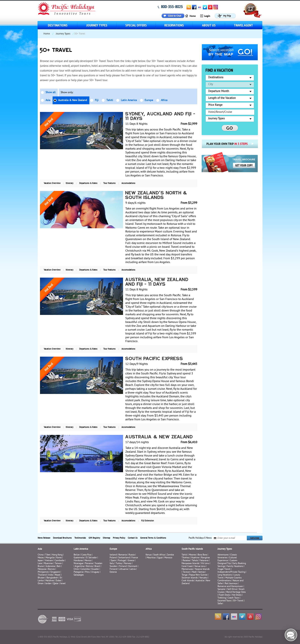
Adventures (223, 555)
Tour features (109, 183)
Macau (41, 558)
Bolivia (89, 566)
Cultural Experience (227, 559)
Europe (149, 100)
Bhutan (41, 578)
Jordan (48, 584)
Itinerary (69, 183)
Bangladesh (52, 578)
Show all (51, 93)
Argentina (80, 566)
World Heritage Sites (236, 592)
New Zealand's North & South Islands (156, 196)
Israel (63, 584)
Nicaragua (78, 564)
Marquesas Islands (190, 564)
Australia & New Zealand (73, 100)
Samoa (201, 572)
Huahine (195, 558)
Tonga (184, 575)
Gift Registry (94, 538)
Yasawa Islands (202, 569)
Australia (200, 581)
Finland (123, 566)
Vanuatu (203, 578)
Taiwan (58, 564)
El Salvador (91, 558)
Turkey (119, 564)
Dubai (58, 581)
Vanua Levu (200, 566)
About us (209, 25)
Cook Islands (188, 581)
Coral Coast (187, 566)
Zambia (170, 555)
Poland (113, 558)
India (51, 575)
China (41, 555)
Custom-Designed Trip (228, 562)
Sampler (222, 589)
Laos (40, 564)
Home (47, 34)
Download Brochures (62, 538)
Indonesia (50, 566)
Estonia (113, 572)
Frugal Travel (224, 569)
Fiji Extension (148, 521)
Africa (164, 100)
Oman (41, 584)
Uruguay (95, 572)
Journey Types (97, 25)
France (135, 558)
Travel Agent (243, 25)
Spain (113, 561)
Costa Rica (86, 555)
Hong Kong (57, 555)
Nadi (194, 572)
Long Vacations (225, 575)
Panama (89, 564)
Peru (87, 572)
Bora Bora (202, 555)
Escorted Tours (224, 601)
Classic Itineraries (227, 556)
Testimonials (80, 538)
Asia (48, 100)
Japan (40, 561)
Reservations (174, 25)
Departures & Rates (88, 183)
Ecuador (95, 569)
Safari (220, 604)
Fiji (97, 100)
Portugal (122, 561)
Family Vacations (235, 566)
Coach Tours (233, 598)
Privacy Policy (119, 538)
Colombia (85, 569)
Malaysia (42, 569)
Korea (59, 558)
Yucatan (99, 564)
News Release (44, 538)
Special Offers (136, 25)
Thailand (42, 575)
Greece (131, 561)
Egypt (160, 558)
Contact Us (133, 538)
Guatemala (79, 558)
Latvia (133, 569)
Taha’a (195, 561)
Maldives (50, 581)
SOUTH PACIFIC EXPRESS (154, 359)
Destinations (58, 25)
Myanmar (48, 564)
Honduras (78, 561)
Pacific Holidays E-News (200, 538)
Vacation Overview (52, 183)
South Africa (159, 555)
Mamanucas (187, 569)
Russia (132, 555)
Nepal (58, 575)
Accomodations (128, 183)
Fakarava (204, 561)
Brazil (97, 566)
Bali (59, 566)
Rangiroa (205, 558)
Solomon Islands (190, 578)
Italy (112, 564)
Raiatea (186, 561)
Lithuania (123, 569)
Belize (77, 555)
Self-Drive (232, 589)
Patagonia (79, 572)
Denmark (133, 566)
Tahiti (110, 100)
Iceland (113, 555)
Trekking (222, 598)
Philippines (43, 572)
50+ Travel (238, 601)
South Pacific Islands (192, 549)
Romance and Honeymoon (230, 587)
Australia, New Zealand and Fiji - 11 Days (157, 282)
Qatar (56, 584)
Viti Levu (205, 564)
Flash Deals (224, 595)
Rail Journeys (231, 584)
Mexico (88, 561)
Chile (76, 569)
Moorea (192, 555)
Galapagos (79, 575)
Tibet (48, 555)
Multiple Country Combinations (230, 579)
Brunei (41, 566)
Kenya (149, 555)
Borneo (51, 569)
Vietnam (49, 561)
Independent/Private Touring (231, 572)
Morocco (168, 558)
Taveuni (187, 572)
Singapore (55, 572)
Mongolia (50, 558)
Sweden (113, 566)
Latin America (129, 100)
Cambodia (60, 561)
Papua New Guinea (198, 575)
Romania (123, 555)
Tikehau (185, 558)
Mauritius (151, 558)
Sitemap (106, 538)
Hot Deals (237, 595)
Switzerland (124, 558)
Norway (128, 564)
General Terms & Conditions (153, 538)
